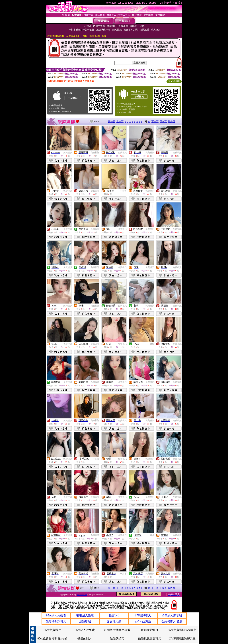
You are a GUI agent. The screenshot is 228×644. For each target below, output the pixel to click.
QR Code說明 (174, 81)
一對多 (124, 191)
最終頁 (171, 121)
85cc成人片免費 (85, 630)
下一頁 (155, 121)
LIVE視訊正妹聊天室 (182, 638)
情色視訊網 (82, 594)
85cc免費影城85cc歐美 (182, 630)
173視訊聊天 (143, 615)
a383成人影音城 (172, 615)
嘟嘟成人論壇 (85, 615)
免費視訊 (68, 153)
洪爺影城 (85, 621)
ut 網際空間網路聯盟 (117, 630)
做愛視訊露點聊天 (150, 638)
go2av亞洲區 (143, 621)
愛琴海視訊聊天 (56, 621)
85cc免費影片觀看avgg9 (52, 638)
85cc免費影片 (52, 630)
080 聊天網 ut (150, 630)
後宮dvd (114, 615)
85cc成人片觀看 (56, 615)
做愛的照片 (85, 638)
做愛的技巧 (117, 638)
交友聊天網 (114, 621)
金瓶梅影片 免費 (172, 621)
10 (149, 121)
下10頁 (163, 121)
